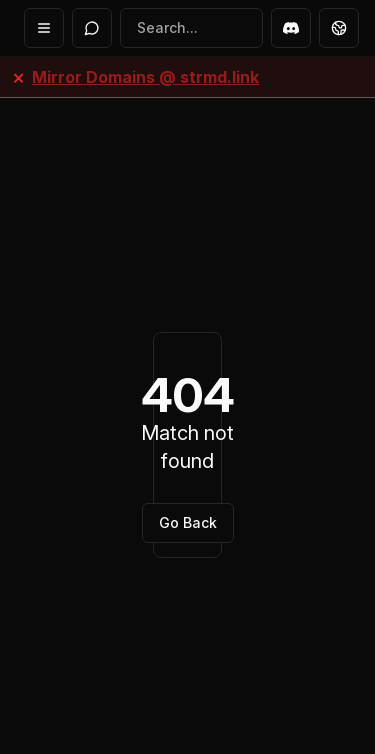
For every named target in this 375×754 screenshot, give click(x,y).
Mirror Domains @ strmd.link (145, 77)
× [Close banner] (18, 77)
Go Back (188, 522)
